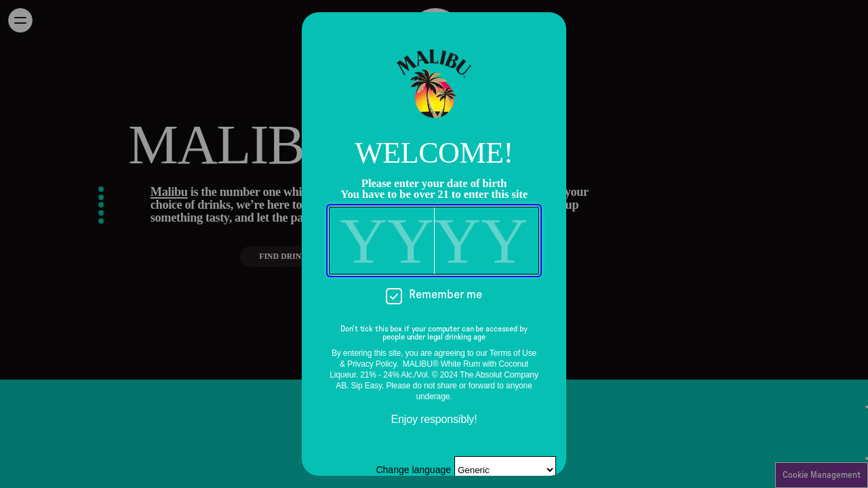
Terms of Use (513, 353)
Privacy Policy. (373, 364)
